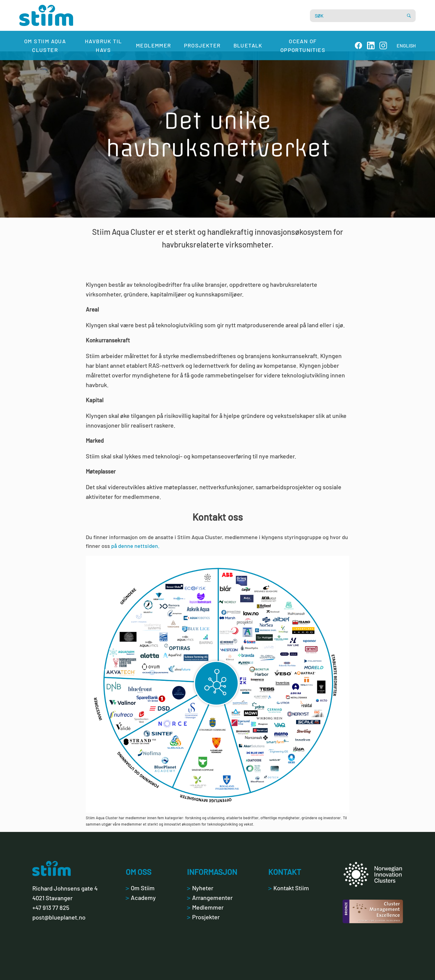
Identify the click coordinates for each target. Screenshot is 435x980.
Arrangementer (210, 898)
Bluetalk (248, 45)
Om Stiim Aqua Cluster (45, 45)
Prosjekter (202, 45)
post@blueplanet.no (59, 917)
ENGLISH (406, 45)
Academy (141, 898)
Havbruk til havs (103, 45)
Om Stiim (140, 888)
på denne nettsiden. (135, 546)
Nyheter (200, 888)
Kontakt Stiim (289, 888)
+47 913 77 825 (51, 907)
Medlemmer (154, 45)
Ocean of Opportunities (303, 45)
